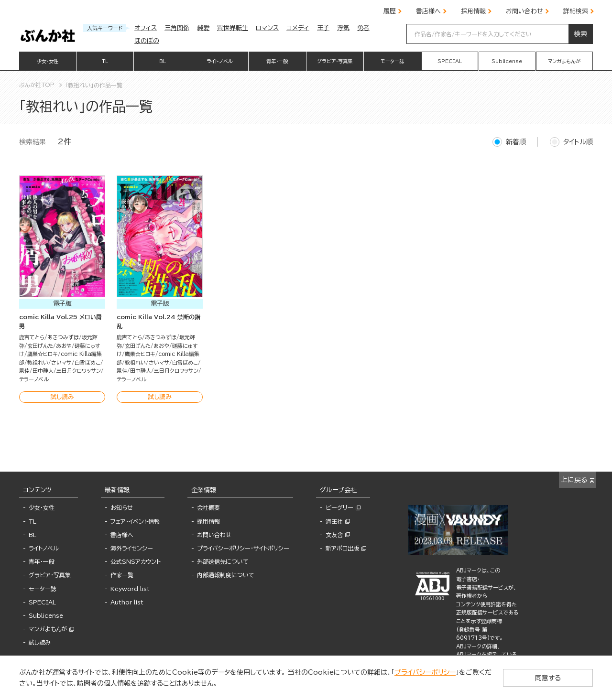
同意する (555, 678)
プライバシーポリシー (425, 672)
